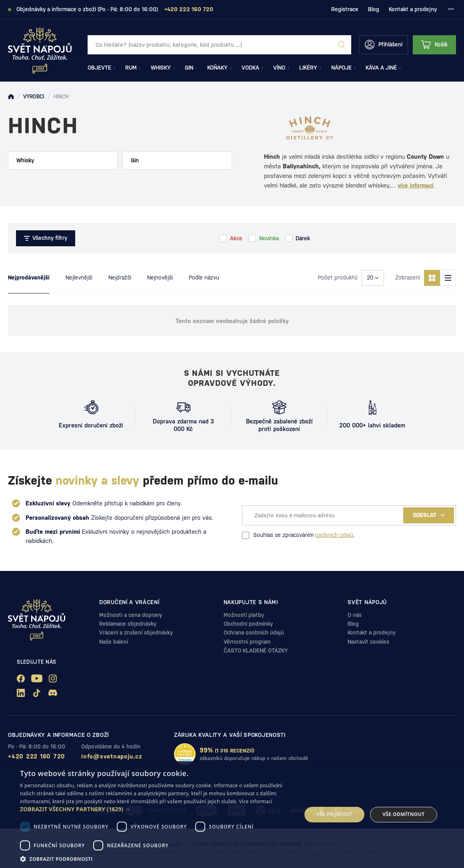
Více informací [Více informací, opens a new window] (256, 801)
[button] (157, 809)
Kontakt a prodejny (413, 9)
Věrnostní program (247, 642)
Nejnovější (160, 277)
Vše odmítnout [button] (403, 814)
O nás (355, 615)
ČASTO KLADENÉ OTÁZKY (256, 651)
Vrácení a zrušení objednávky (136, 633)
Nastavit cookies (368, 642)
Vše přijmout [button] (334, 814)
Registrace (345, 9)
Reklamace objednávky (128, 624)
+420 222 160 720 (37, 756)
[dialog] (232, 815)
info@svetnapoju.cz (112, 756)
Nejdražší (120, 277)
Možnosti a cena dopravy (131, 615)
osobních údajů (334, 535)
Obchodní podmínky (248, 624)
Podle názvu (204, 277)
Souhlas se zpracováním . (298, 535)
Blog (374, 9)
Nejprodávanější (29, 277)
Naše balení (114, 642)
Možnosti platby (244, 615)
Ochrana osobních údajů (254, 633)
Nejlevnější (79, 277)
